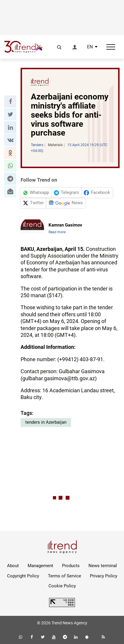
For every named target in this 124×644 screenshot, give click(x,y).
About (13, 566)
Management (40, 566)
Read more (57, 232)
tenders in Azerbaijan (46, 422)
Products (71, 566)
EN (90, 47)
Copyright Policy (23, 576)
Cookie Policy (62, 586)
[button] (10, 102)
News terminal (103, 566)
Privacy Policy (104, 576)
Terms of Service (64, 576)
